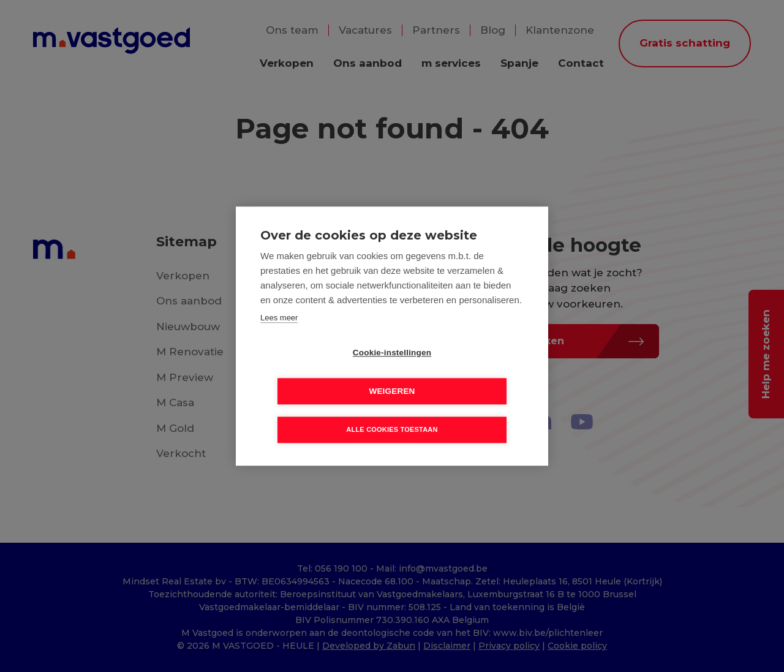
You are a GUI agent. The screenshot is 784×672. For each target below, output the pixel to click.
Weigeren (462, 372)
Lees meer (279, 337)
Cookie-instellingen (322, 372)
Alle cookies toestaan (392, 410)
